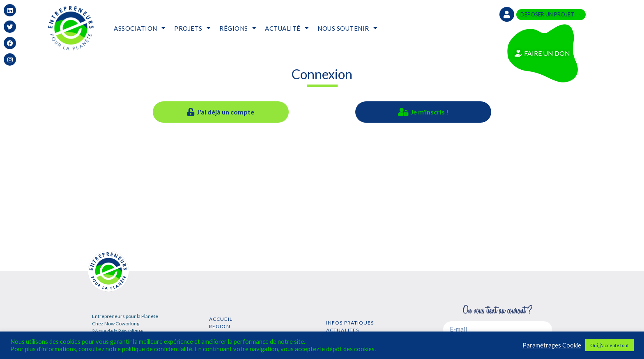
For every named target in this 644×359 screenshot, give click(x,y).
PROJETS (192, 28)
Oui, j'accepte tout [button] (609, 345)
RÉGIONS (238, 28)
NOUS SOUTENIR (347, 28)
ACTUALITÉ (287, 28)
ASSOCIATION (139, 28)
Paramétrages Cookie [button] (552, 345)
